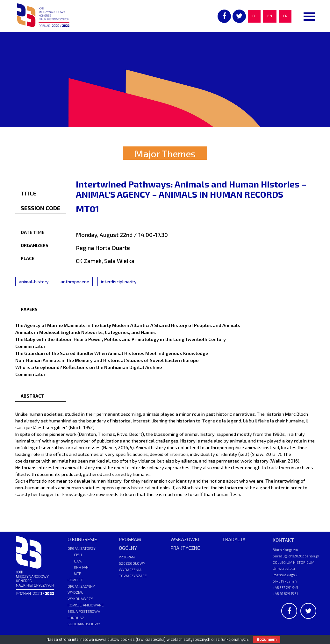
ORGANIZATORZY (82, 549)
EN (270, 16)
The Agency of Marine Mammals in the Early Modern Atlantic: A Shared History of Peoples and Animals (128, 325)
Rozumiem (267, 640)
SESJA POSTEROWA (84, 612)
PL (254, 16)
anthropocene (75, 282)
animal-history (34, 282)
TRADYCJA (234, 540)
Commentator (30, 346)
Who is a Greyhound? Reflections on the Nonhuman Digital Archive (89, 367)
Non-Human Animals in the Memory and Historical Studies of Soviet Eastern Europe (107, 360)
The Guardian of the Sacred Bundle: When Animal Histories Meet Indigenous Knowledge (112, 353)
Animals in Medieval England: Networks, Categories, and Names (86, 332)
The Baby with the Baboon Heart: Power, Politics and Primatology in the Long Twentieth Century (121, 339)
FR (285, 16)
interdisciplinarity (119, 282)
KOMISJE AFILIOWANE (86, 605)
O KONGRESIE (82, 540)
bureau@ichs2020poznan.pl (296, 556)
